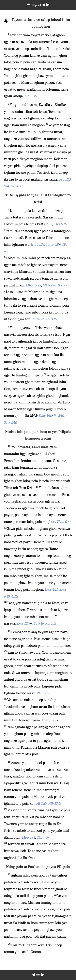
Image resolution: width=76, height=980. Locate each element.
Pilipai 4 (37, 5)
